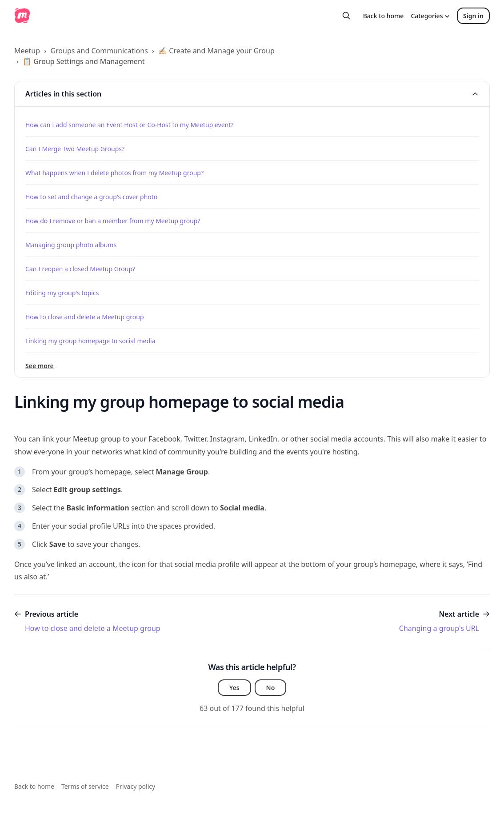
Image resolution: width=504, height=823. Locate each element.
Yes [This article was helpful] (234, 688)
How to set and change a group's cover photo (91, 197)
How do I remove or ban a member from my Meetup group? (113, 221)
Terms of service (85, 786)
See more (40, 366)
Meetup (27, 51)
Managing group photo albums (71, 245)
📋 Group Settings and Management (84, 61)
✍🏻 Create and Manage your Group (216, 51)
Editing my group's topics (62, 293)
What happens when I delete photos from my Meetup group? (114, 173)
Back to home (384, 16)
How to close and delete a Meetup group (85, 317)
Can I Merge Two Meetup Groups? (75, 149)
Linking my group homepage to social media (90, 341)
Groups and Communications (99, 51)
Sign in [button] (473, 16)
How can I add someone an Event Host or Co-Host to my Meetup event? (129, 125)
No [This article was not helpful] (271, 688)
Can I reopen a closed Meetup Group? (80, 269)
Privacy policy (136, 786)
